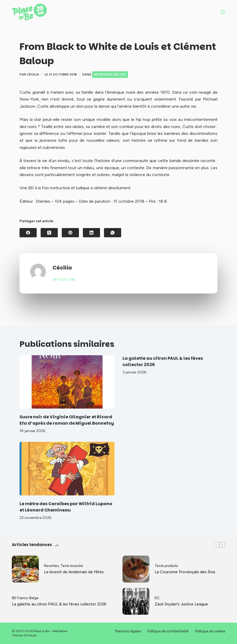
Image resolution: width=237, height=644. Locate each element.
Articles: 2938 (64, 280)
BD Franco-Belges (110, 74)
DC (157, 598)
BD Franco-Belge (25, 598)
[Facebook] (28, 233)
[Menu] (223, 12)
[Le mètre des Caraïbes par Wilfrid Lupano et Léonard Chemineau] (67, 469)
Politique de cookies (210, 631)
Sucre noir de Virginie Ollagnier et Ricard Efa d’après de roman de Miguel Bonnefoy (67, 420)
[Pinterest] (70, 233)
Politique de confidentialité (168, 631)
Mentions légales (128, 631)
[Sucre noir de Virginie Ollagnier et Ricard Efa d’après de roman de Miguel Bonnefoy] (67, 382)
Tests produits (166, 566)
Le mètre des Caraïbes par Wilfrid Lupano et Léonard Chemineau (66, 507)
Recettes (51, 566)
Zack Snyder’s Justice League (181, 604)
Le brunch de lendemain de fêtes (74, 572)
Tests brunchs (72, 566)
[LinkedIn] (91, 233)
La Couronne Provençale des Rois (185, 572)
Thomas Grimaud (24, 635)
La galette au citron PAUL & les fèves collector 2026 (59, 604)
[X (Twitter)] (49, 233)
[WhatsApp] (113, 233)
